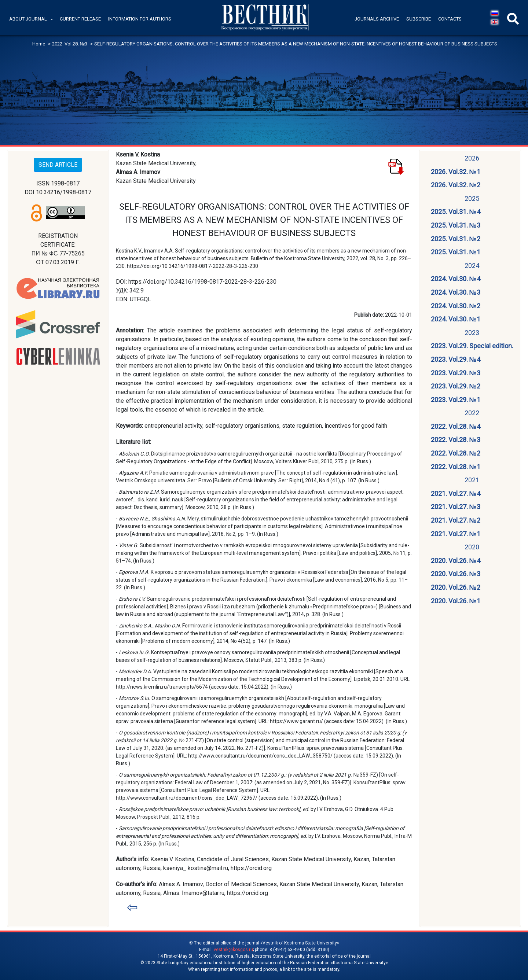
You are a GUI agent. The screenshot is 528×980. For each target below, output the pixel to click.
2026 (472, 158)
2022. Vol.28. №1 (456, 467)
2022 (472, 413)
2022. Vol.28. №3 (456, 440)
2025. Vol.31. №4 (456, 212)
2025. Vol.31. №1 (456, 252)
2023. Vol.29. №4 (456, 359)
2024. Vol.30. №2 (456, 306)
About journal (28, 19)
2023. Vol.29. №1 (456, 400)
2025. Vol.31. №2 (456, 239)
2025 (472, 198)
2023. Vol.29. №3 (456, 373)
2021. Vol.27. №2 (456, 520)
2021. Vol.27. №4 (456, 493)
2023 (472, 333)
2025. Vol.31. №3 (456, 225)
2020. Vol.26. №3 (456, 574)
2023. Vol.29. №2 (456, 386)
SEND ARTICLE (58, 165)
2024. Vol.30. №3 (456, 292)
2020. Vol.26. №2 (456, 587)
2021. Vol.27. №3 (456, 507)
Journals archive (377, 19)
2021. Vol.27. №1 (456, 534)
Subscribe (419, 19)
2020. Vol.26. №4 (456, 561)
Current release (80, 19)
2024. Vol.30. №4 (456, 279)
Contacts (450, 19)
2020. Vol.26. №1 (456, 601)
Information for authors (140, 19)
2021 (472, 480)
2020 (472, 547)
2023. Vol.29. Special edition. (472, 346)
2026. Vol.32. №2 (456, 185)
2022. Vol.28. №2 (456, 453)
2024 (472, 266)
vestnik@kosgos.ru (233, 950)
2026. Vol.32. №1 (456, 172)
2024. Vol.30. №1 (456, 319)
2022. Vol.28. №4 (456, 426)
